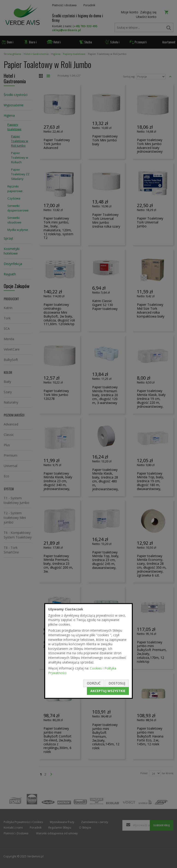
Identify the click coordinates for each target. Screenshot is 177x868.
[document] (88, 651)
